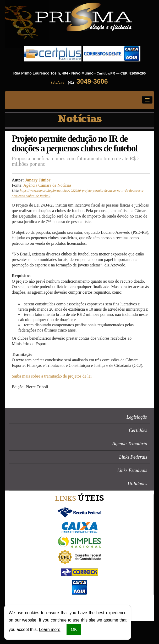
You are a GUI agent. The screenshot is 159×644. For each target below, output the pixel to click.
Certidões (138, 430)
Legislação (137, 417)
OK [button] (74, 629)
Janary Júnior (38, 180)
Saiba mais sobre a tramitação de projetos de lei (52, 376)
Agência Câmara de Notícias (47, 185)
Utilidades (137, 484)
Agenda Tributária (130, 444)
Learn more (50, 629)
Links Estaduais (132, 470)
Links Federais (133, 457)
